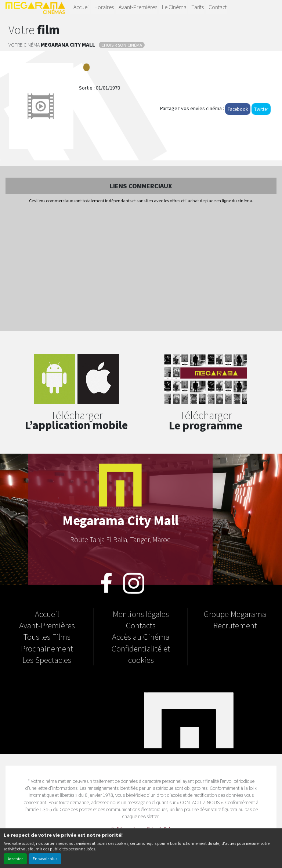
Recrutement (235, 625)
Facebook (238, 109)
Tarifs (198, 7)
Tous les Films (47, 636)
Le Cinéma (174, 7)
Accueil (82, 7)
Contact (218, 7)
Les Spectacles (47, 660)
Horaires (104, 7)
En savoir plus (45, 859)
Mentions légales (141, 614)
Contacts (141, 625)
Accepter (15, 859)
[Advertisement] (141, 268)
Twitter (261, 109)
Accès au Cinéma (141, 636)
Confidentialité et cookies (141, 654)
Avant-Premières (138, 7)
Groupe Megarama (235, 614)
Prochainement (47, 648)
